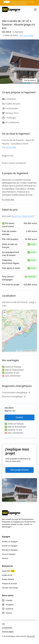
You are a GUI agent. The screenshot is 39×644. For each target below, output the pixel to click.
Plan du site (31, 636)
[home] (11, 10)
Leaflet (18, 351)
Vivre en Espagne (9, 554)
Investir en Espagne (10, 546)
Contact (19, 417)
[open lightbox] (19, 62)
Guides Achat (7, 575)
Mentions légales (8, 631)
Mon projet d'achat (19, 470)
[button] (35, 10)
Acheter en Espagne (10, 542)
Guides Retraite (8, 579)
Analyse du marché (9, 584)
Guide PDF (8, 571)
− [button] (5, 316)
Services (5, 558)
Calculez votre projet (10, 588)
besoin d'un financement (23, 216)
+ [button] (5, 313)
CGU (3, 624)
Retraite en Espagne (10, 550)
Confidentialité (7, 628)
